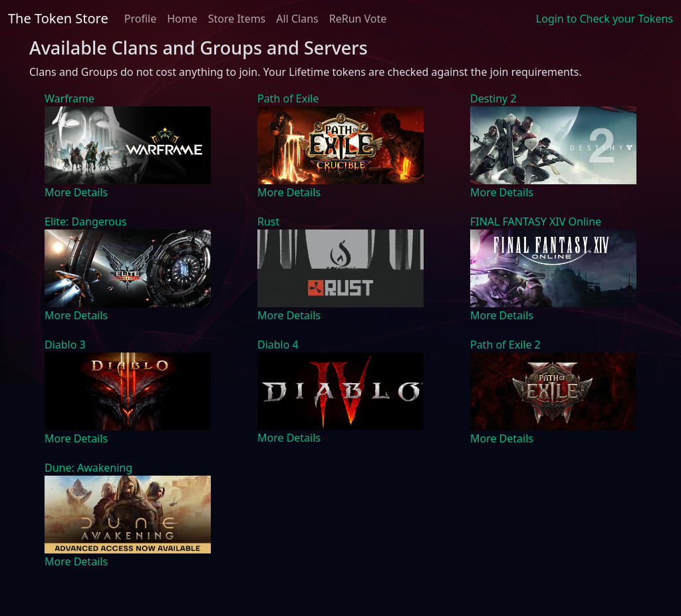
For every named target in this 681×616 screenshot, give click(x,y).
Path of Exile (288, 98)
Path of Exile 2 (505, 345)
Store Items (237, 19)
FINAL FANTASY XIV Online (536, 222)
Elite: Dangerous (85, 222)
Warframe (69, 98)
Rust (268, 222)
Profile (140, 19)
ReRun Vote (358, 19)
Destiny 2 (493, 98)
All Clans (297, 19)
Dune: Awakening (88, 468)
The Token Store (58, 18)
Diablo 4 (278, 345)
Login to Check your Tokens (605, 19)
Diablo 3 (65, 345)
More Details (76, 192)
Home (182, 19)
